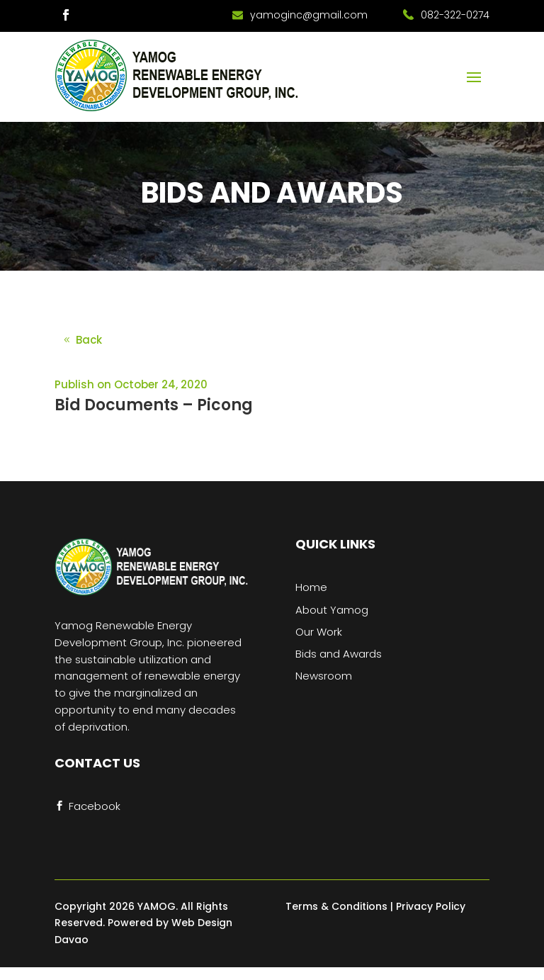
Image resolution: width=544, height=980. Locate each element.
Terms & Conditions (336, 906)
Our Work (319, 632)
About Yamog (332, 610)
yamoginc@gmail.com (309, 15)
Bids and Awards (339, 654)
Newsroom (324, 676)
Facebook (95, 806)
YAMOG (157, 906)
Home (311, 587)
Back (89, 340)
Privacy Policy (431, 906)
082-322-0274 (455, 15)
